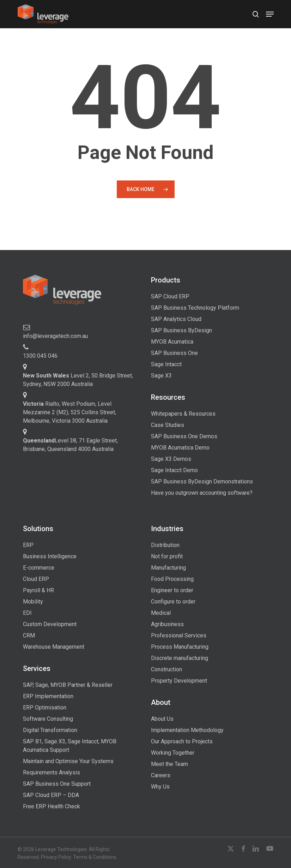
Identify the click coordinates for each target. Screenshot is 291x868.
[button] (270, 14)
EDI (27, 613)
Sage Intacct (166, 364)
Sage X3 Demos (171, 459)
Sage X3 (161, 376)
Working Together (173, 753)
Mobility (33, 602)
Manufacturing (168, 568)
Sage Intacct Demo (174, 470)
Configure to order (173, 602)
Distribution (165, 545)
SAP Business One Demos (184, 436)
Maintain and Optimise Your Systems (68, 761)
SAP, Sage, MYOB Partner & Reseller (68, 685)
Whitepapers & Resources (183, 414)
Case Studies (168, 425)
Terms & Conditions (95, 857)
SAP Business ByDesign (181, 330)
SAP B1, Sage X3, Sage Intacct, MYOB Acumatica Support (70, 746)
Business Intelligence (50, 556)
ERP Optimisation (45, 708)
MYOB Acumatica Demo (180, 448)
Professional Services (179, 635)
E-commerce (39, 568)
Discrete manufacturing (180, 658)
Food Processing (172, 579)
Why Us (160, 787)
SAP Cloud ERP (170, 296)
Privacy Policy (56, 857)
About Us (162, 719)
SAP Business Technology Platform (195, 308)
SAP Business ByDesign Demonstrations (202, 481)
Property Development (179, 681)
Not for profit (167, 556)
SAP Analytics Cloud (176, 319)
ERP (28, 545)
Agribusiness (167, 624)
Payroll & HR (38, 590)
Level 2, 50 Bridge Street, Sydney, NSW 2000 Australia (78, 380)
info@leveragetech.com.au (55, 336)
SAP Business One (174, 353)
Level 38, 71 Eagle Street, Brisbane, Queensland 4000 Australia (70, 445)
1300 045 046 (40, 356)
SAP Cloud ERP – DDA (51, 795)
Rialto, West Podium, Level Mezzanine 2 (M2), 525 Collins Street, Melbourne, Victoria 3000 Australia (69, 412)
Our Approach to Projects (182, 741)
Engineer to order (172, 590)
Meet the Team (169, 764)
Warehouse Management (54, 647)
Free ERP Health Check (51, 806)
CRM (29, 635)
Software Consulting (48, 719)
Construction (166, 669)
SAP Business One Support (57, 784)
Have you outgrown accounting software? (202, 493)
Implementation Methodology (187, 730)
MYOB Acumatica (172, 342)
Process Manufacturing (180, 647)
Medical (161, 613)
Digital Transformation (50, 730)
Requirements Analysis (51, 772)
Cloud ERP (36, 579)
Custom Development (50, 624)
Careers (161, 775)
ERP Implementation (48, 696)
